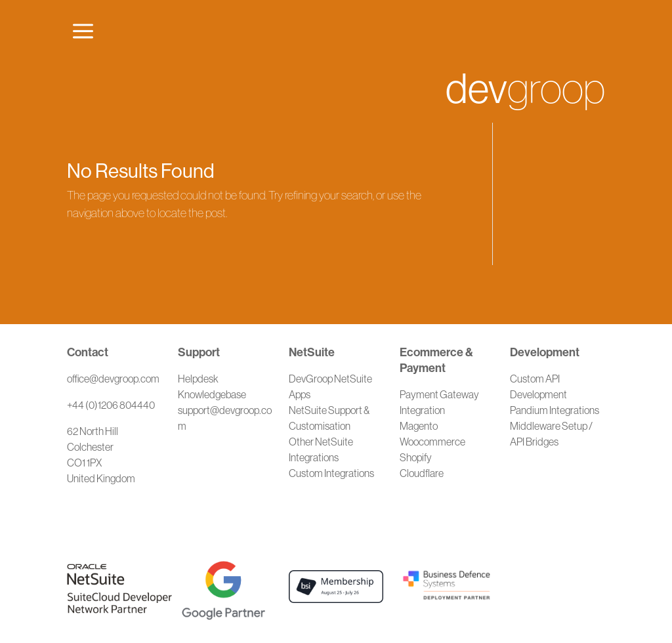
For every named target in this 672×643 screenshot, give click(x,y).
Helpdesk (198, 379)
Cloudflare (422, 473)
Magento (419, 426)
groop (525, 89)
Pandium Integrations (555, 410)
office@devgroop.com (113, 379)
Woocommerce (432, 442)
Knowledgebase (212, 394)
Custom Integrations (331, 473)
